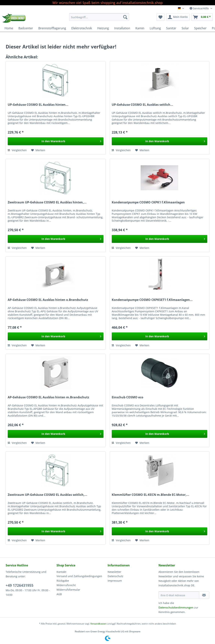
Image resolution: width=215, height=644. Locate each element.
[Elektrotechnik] (82, 28)
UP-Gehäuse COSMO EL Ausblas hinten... (38, 105)
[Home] (9, 28)
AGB (59, 594)
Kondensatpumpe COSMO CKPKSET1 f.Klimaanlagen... (152, 300)
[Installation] (122, 28)
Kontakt (61, 572)
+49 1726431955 (20, 585)
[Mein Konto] (178, 17)
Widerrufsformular (68, 590)
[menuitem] (99, 19)
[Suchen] (125, 17)
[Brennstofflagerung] (52, 28)
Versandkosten (98, 624)
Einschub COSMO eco (127, 397)
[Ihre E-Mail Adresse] (179, 595)
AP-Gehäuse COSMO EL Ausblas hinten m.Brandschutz (48, 397)
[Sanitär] (171, 28)
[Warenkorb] (202, 17)
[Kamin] (140, 28)
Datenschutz (115, 576)
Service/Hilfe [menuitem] (200, 8)
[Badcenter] (26, 28)
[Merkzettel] (160, 17)
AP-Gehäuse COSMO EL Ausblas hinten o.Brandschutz (48, 300)
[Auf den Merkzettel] (38, 150)
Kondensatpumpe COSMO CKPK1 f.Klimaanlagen (148, 202)
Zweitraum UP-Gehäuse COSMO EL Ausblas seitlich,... (48, 495)
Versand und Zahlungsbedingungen (79, 576)
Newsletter (114, 572)
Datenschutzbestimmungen (176, 607)
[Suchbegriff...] (99, 17)
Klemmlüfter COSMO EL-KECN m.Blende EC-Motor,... (150, 495)
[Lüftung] (155, 28)
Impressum (115, 581)
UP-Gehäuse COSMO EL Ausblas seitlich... (142, 105)
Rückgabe (63, 581)
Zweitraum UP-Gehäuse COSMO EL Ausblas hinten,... (47, 202)
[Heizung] (103, 28)
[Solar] (185, 28)
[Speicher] (200, 28)
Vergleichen (17, 150)
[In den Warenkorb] (55, 141)
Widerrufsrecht (66, 585)
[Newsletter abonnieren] (204, 595)
